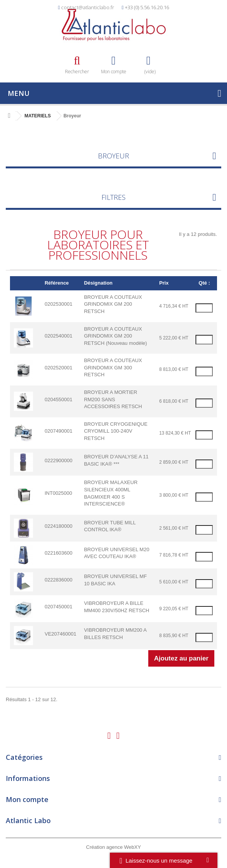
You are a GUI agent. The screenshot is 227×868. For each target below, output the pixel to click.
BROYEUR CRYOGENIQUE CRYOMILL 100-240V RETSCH (116, 431)
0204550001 (58, 399)
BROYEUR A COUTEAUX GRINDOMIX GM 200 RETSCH (113, 304)
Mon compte (27, 799)
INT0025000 (58, 493)
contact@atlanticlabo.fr (88, 7)
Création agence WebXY (113, 847)
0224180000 (58, 526)
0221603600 (58, 553)
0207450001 (58, 607)
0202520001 (58, 368)
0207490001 (58, 431)
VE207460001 (60, 634)
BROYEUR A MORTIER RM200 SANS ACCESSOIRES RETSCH (113, 399)
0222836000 (58, 580)
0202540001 (58, 336)
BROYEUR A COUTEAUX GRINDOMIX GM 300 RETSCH (113, 367)
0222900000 (58, 460)
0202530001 (58, 304)
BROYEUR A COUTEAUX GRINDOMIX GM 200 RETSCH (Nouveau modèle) (116, 336)
